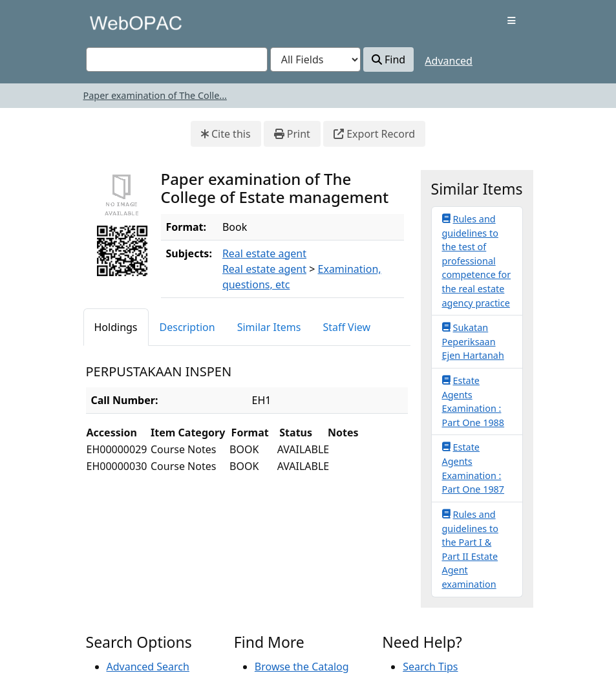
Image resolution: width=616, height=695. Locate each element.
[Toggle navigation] (512, 21)
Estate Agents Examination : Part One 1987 (473, 468)
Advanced (449, 61)
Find (388, 59)
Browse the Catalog (302, 667)
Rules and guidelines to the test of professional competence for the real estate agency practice (477, 261)
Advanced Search (148, 667)
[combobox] (177, 59)
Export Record (374, 134)
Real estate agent (264, 253)
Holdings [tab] (116, 327)
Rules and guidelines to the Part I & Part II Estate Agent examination (470, 549)
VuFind (109, 22)
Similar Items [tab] (269, 327)
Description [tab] (187, 327)
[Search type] (315, 59)
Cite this (226, 134)
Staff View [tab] (346, 327)
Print (292, 134)
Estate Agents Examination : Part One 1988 (473, 401)
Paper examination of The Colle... (155, 95)
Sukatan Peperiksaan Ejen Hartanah (473, 341)
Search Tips (430, 667)
